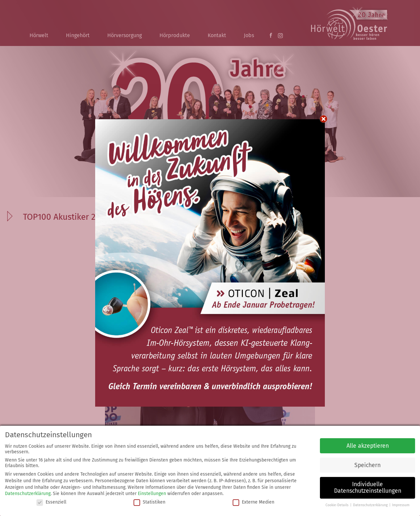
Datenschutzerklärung (28, 492)
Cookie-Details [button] (337, 503)
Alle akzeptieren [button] (368, 444)
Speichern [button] (367, 464)
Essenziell (51, 500)
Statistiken (149, 500)
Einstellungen (152, 492)
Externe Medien (253, 500)
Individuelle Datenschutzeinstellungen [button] (368, 486)
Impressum (401, 503)
